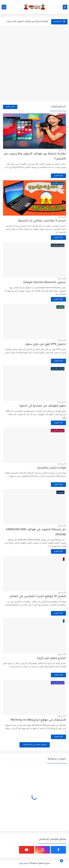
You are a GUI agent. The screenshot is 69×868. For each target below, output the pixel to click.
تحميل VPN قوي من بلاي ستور (46, 344)
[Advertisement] (34, 64)
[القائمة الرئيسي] (65, 7)
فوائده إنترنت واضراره (52, 468)
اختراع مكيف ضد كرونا (51, 658)
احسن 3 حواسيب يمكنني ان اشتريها (42, 221)
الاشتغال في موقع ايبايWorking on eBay (38, 720)
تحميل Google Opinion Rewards (45, 283)
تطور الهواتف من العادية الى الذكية (43, 406)
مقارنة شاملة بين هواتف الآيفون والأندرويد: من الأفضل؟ (26, 22)
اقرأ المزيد (58, 176)
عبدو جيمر (23, 863)
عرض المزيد (10, 107)
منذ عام (61, 150)
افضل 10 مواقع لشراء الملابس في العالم (38, 597)
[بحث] (4, 7)
